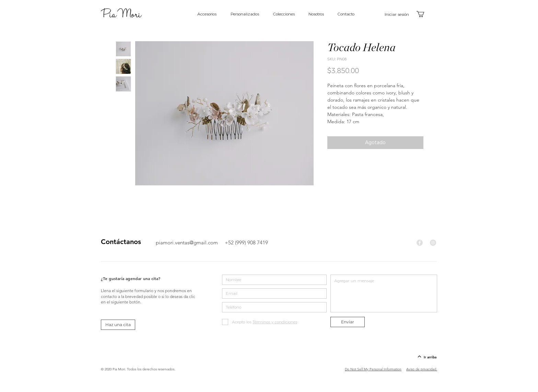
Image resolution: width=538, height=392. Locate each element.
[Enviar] (348, 322)
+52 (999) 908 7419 (246, 243)
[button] (424, 14)
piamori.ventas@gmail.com (187, 243)
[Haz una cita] (118, 325)
